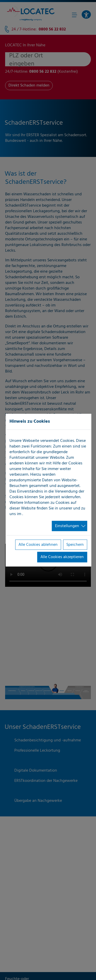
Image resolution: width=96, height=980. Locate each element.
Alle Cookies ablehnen (38, 545)
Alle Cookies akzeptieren (62, 557)
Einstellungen (67, 526)
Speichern (75, 545)
